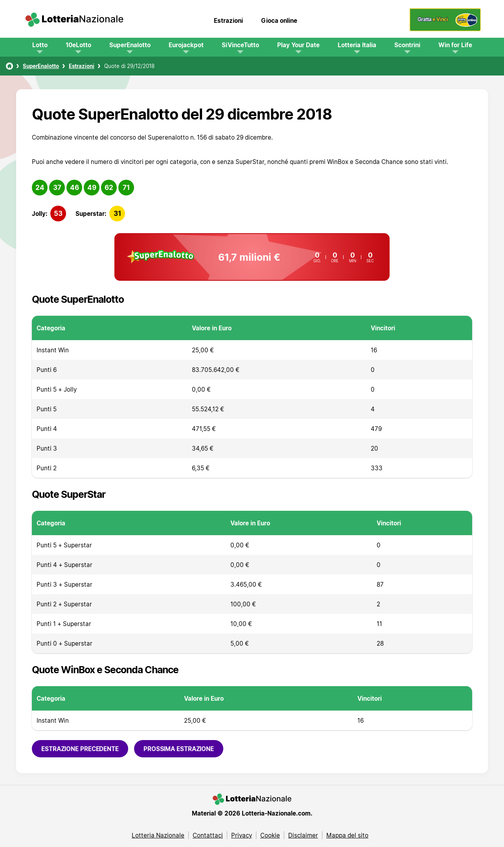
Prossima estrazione (179, 749)
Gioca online (279, 20)
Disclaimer (303, 835)
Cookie (270, 835)
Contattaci (208, 835)
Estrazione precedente (80, 749)
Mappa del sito (347, 835)
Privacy (242, 835)
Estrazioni (228, 20)
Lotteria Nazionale (158, 835)
